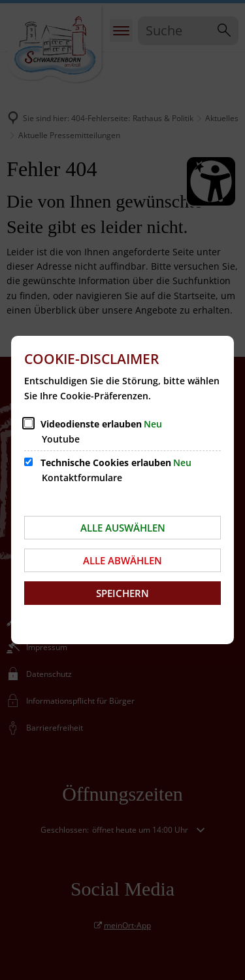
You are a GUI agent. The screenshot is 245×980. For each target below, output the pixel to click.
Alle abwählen (122, 560)
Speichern (122, 593)
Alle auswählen (123, 528)
